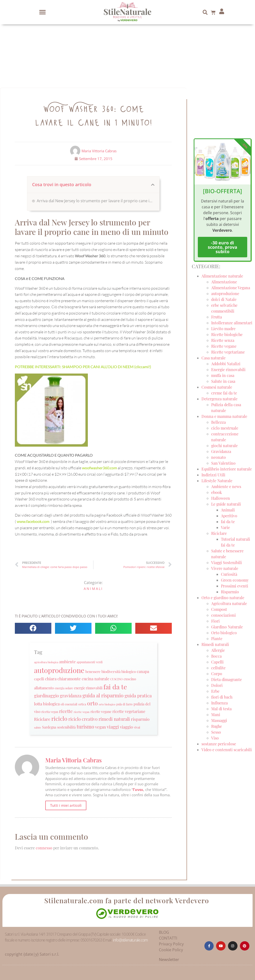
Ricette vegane (224, 346)
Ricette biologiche (227, 334)
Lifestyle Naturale (217, 481)
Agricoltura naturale (229, 603)
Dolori (217, 685)
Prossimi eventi (235, 586)
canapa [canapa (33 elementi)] (143, 671)
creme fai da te (224, 393)
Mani (216, 715)
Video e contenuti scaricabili (227, 750)
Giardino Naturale (227, 627)
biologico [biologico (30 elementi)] (129, 672)
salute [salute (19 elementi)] (38, 727)
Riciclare (219, 533)
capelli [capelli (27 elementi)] (39, 679)
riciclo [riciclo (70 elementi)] (59, 719)
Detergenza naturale (219, 399)
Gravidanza (221, 451)
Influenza (219, 703)
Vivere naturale (225, 568)
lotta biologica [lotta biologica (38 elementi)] (47, 704)
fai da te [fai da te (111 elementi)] (115, 687)
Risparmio (230, 592)
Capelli (217, 662)
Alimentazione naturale (222, 276)
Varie (225, 527)
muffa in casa (223, 375)
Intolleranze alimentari (232, 323)
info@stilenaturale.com (130, 940)
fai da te (228, 522)
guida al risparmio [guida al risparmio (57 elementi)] (103, 695)
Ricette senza (223, 340)
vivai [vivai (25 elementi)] (137, 727)
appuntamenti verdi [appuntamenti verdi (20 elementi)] (90, 662)
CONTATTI (168, 938)
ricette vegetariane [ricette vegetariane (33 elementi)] (129, 711)
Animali (93, 589)
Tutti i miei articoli (66, 805)
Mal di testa (221, 709)
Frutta (217, 317)
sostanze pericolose (219, 744)
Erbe (215, 691)
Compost (219, 609)
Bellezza (219, 422)
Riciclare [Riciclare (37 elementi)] (42, 719)
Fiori (215, 621)
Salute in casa (223, 381)
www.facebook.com (33, 521)
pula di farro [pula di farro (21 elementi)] (124, 704)
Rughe (217, 726)
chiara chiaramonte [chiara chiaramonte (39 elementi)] (63, 678)
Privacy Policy (171, 944)
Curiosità (229, 574)
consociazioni (223, 615)
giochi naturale (224, 446)
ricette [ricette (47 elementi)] (66, 711)
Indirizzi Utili (213, 475)
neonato (219, 457)
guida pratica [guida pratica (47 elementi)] (138, 695)
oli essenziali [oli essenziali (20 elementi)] (69, 704)
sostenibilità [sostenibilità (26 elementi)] (66, 727)
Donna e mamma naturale (224, 416)
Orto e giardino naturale (223, 598)
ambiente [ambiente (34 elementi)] (67, 662)
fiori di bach (222, 697)
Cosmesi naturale (217, 387)
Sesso (216, 732)
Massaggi (219, 720)
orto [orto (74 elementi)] (92, 703)
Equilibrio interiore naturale (227, 469)
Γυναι (138, 789)
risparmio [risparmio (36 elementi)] (140, 719)
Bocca (216, 656)
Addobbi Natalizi (226, 364)
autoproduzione (225, 293)
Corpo (217, 674)
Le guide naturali (226, 504)
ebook (217, 492)
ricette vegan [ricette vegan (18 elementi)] (82, 712)
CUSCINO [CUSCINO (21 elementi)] (116, 679)
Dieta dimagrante (227, 679)
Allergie (218, 650)
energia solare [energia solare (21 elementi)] (64, 688)
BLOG (164, 932)
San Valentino (223, 463)
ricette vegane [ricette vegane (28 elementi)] (101, 711)
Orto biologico (224, 633)
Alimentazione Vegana (231, 288)
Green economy (235, 580)
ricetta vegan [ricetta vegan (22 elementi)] (50, 712)
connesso (44, 848)
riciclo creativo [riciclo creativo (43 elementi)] (83, 719)
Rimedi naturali (215, 644)
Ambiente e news (226, 486)
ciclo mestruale (225, 428)
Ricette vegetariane (228, 352)
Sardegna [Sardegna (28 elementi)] (49, 727)
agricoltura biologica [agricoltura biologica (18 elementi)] (46, 662)
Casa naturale (214, 358)
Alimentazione (224, 282)
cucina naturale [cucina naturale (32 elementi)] (96, 679)
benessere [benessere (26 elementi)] (93, 672)
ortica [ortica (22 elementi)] (82, 704)
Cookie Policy (171, 950)
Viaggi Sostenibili (227, 562)
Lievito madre (223, 329)
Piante (217, 639)
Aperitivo (229, 516)
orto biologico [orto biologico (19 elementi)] (107, 704)
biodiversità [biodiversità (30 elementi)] (111, 672)
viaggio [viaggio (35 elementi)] (126, 727)
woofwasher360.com (100, 468)
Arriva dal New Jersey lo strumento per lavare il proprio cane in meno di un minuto (96, 201)
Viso (215, 738)
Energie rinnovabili (228, 370)
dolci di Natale (224, 299)
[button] (43, 12)
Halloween (221, 498)
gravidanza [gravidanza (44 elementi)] (71, 696)
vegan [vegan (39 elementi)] (100, 727)
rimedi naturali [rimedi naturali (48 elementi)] (114, 719)
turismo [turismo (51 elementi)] (85, 726)
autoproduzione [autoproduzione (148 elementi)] (59, 670)
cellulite (218, 668)
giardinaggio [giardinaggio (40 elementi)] (46, 696)
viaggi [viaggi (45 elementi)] (113, 727)
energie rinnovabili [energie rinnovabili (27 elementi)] (88, 688)
